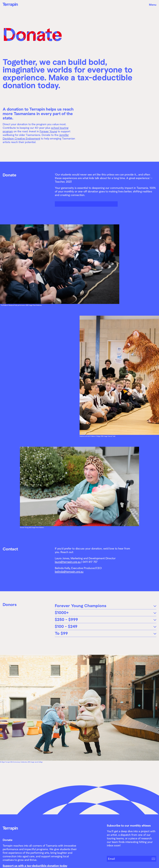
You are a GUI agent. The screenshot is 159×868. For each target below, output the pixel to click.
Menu (153, 5)
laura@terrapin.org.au (68, 562)
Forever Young (48, 131)
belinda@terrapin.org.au (69, 572)
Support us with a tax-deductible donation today (35, 866)
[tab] (106, 606)
